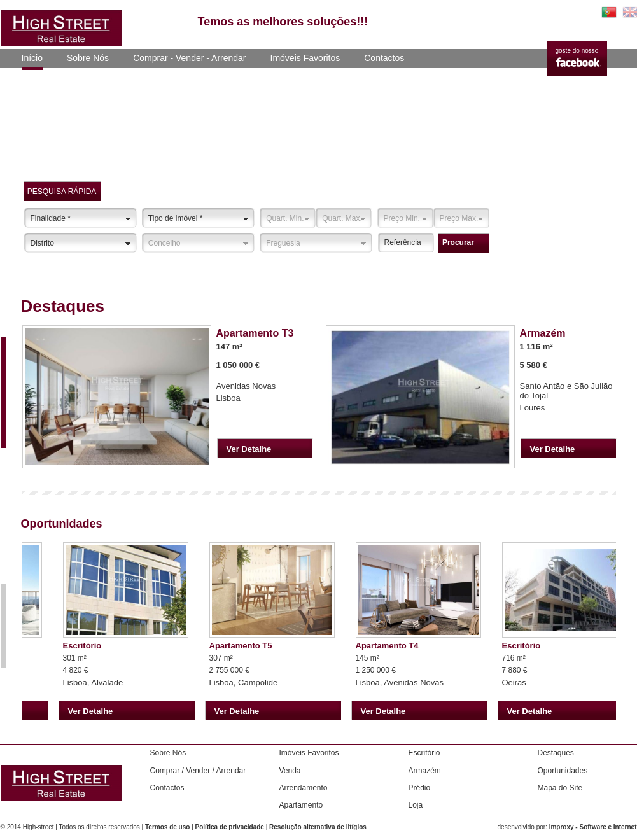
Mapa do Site (560, 788)
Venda (290, 771)
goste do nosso (577, 51)
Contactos (384, 58)
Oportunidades (563, 771)
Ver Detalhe (249, 449)
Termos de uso (167, 827)
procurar (458, 242)
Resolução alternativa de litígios (318, 827)
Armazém (425, 771)
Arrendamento (304, 788)
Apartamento (301, 805)
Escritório (424, 753)
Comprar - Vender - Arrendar (189, 58)
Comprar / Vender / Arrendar (198, 771)
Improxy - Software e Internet (593, 827)
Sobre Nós (88, 58)
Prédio (420, 788)
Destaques (556, 753)
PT (609, 12)
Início (32, 58)
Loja (416, 805)
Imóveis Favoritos (305, 58)
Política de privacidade (230, 827)
